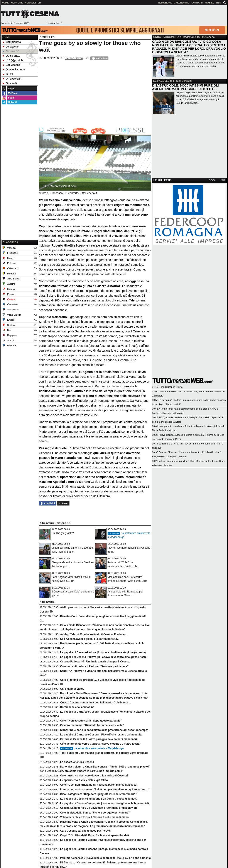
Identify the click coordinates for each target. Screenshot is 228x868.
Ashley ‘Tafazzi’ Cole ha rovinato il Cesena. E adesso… (94, 634)
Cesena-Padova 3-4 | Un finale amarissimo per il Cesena (95, 662)
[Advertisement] (145, 15)
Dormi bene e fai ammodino (77, 707)
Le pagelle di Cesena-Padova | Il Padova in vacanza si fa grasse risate (103, 657)
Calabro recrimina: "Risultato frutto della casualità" (92, 725)
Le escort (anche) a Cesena (77, 762)
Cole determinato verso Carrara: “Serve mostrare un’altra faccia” (100, 744)
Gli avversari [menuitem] (12, 79)
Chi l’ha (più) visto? (63, 533)
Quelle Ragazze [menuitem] (14, 70)
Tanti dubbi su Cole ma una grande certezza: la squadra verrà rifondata (104, 753)
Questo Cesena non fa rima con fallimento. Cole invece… (95, 703)
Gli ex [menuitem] (8, 74)
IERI (222, 180)
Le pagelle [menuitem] (11, 47)
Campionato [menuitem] (12, 42)
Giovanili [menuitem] (10, 83)
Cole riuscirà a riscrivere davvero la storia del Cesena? (94, 776)
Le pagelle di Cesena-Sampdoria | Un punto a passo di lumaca (99, 799)
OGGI (212, 180)
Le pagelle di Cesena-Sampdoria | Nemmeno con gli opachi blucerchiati (104, 803)
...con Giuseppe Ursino (171, 387)
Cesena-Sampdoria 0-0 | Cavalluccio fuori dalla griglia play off (98, 808)
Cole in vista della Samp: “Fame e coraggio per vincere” (95, 813)
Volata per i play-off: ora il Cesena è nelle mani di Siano (94, 817)
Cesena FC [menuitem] (11, 51)
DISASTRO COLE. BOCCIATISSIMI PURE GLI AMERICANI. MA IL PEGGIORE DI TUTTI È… (186, 87)
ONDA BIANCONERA (166, 37)
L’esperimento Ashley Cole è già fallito (84, 780)
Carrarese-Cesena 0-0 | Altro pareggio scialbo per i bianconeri (98, 739)
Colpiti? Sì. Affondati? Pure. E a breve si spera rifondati (95, 835)
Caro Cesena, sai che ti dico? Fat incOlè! (85, 831)
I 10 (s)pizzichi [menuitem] (13, 60)
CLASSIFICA (10, 242)
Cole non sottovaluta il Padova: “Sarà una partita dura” (94, 666)
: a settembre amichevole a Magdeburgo (92, 748)
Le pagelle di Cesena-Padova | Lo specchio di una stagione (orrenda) (103, 652)
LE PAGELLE (161, 81)
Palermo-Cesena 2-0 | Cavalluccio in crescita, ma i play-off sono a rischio (105, 858)
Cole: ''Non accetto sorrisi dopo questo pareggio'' (91, 721)
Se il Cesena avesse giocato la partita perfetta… (90, 639)
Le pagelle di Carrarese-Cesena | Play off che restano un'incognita (101, 735)
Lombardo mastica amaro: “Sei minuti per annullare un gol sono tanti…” (105, 790)
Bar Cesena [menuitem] (11, 65)
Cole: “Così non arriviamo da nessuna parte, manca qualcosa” (99, 785)
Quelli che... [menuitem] (12, 56)
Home (7, 37)
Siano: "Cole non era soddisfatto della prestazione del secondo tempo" (104, 730)
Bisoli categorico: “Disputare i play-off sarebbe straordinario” (98, 794)
